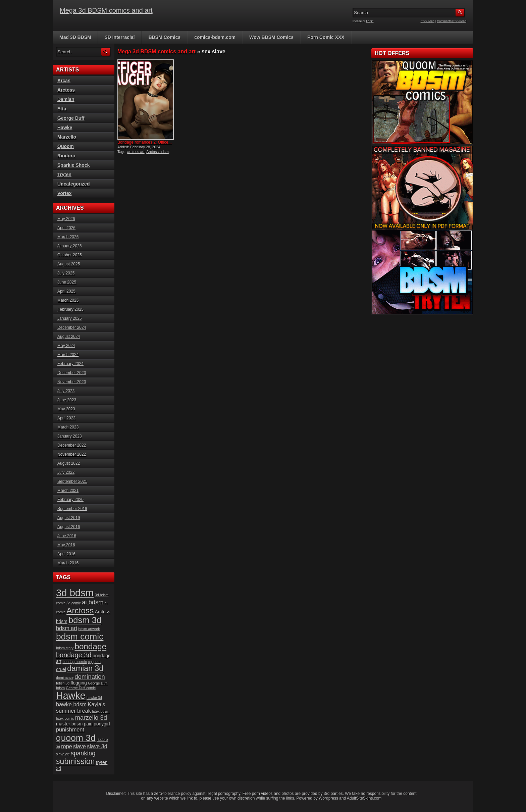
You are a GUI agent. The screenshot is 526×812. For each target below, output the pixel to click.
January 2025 (70, 318)
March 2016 (68, 563)
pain (88, 724)
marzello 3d (91, 718)
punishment (70, 729)
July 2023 (66, 391)
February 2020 (70, 500)
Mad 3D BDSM (75, 37)
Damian (66, 99)
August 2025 (69, 264)
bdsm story (65, 648)
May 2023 (66, 409)
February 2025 (70, 309)
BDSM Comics (165, 37)
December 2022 (72, 445)
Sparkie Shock (74, 165)
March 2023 (68, 427)
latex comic (65, 718)
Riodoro (66, 156)
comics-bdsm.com (215, 37)
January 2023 (70, 436)
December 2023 (72, 373)
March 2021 (68, 491)
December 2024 (72, 327)
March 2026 (68, 237)
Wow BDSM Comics (271, 37)
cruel (61, 670)
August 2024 (69, 337)
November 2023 (72, 382)
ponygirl (102, 724)
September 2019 (72, 509)
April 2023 (66, 418)
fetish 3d (63, 683)
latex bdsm (101, 711)
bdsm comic (80, 637)
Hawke (65, 128)
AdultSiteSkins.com (364, 798)
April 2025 (66, 291)
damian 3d (85, 668)
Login (370, 21)
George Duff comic (81, 688)
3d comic (74, 603)
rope (67, 746)
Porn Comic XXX (326, 37)
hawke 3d (94, 698)
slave (80, 746)
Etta (62, 109)
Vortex (65, 193)
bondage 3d (74, 655)
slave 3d (97, 746)
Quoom (66, 146)
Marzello (67, 137)
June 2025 (67, 282)
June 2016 (67, 536)
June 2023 (67, 400)
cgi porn (94, 662)
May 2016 (66, 545)
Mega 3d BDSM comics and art (106, 10)
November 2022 (72, 454)
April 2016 (66, 554)
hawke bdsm (71, 704)
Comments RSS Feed (452, 21)
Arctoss (66, 90)
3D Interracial (120, 37)
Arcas (64, 81)
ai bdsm (93, 602)
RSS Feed (428, 21)
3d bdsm (75, 593)
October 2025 (70, 255)
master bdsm (69, 724)
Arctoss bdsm (157, 152)
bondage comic (74, 662)
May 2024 (66, 346)
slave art (63, 754)
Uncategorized (73, 184)
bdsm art (67, 628)
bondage (90, 646)
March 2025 (68, 300)
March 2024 (68, 355)
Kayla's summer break (81, 707)
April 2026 (66, 228)
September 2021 (72, 481)
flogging (79, 683)
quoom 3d (76, 738)
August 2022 (69, 463)
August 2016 (69, 527)
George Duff (71, 118)
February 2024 (70, 364)
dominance (65, 677)
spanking (83, 753)
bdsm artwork (89, 629)
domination (90, 677)
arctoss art (136, 152)
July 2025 (66, 273)
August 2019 (69, 518)
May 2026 (66, 219)
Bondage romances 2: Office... (145, 142)
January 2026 (70, 246)
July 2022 (66, 472)
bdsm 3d (85, 620)
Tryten (64, 174)
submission (75, 761)
